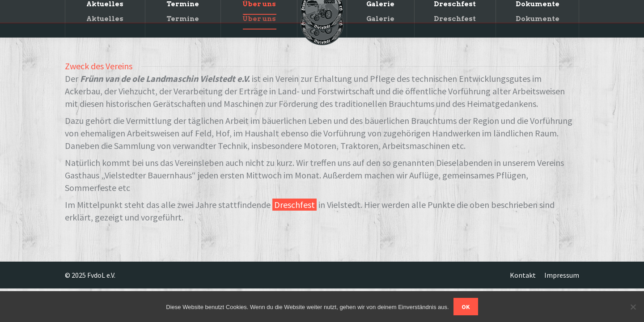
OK (466, 307)
